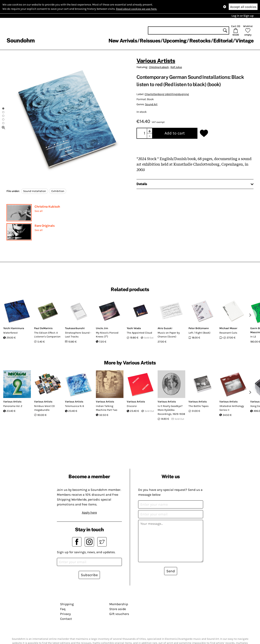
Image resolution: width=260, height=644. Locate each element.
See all (39, 211)
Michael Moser (228, 328)
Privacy (65, 614)
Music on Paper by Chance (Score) (169, 335)
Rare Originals (44, 226)
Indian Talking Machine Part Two (107, 408)
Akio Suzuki (165, 328)
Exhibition (58, 191)
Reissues (150, 41)
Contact (66, 619)
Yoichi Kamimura (14, 328)
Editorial (223, 41)
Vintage (244, 41)
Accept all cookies (243, 7)
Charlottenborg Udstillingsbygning (167, 94)
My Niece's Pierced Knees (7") (107, 335)
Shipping (67, 604)
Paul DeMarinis (43, 328)
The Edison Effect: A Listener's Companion (47, 335)
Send (171, 571)
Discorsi (132, 406)
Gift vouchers (119, 614)
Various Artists (156, 61)
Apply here (89, 512)
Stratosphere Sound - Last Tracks (78, 335)
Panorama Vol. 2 (13, 406)
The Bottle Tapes (199, 406)
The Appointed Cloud (139, 333)
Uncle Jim (102, 328)
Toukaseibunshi (75, 328)
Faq (63, 609)
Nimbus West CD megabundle (44, 408)
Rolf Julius (176, 67)
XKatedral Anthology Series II (232, 408)
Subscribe (89, 575)
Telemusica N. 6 (74, 406)
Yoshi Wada (134, 328)
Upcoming (175, 41)
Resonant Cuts (228, 333)
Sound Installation (35, 191)
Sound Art (151, 104)
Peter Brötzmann (199, 328)
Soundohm (21, 40)
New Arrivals (123, 41)
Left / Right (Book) (199, 333)
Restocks (200, 41)
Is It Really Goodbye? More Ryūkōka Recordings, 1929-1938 (171, 410)
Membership (119, 604)
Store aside (118, 609)
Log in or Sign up (243, 16)
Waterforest (10, 333)
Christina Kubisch (47, 207)
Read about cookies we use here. (136, 9)
